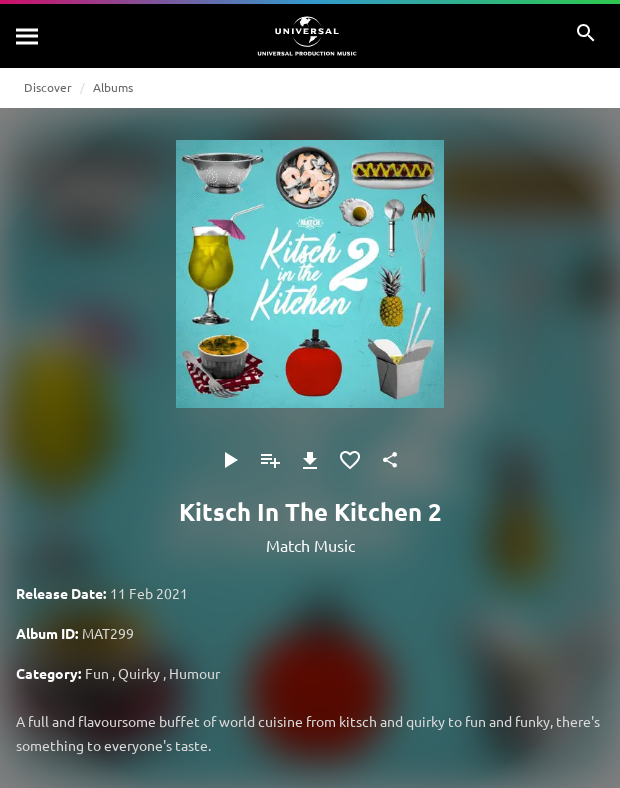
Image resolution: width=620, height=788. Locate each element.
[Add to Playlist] (270, 460)
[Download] (310, 460)
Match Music (310, 545)
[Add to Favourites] (350, 460)
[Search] (28, 36)
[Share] (390, 460)
